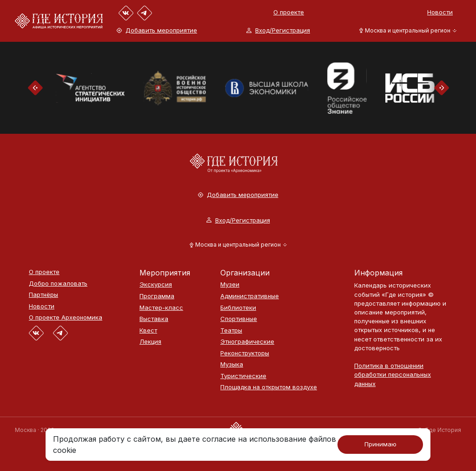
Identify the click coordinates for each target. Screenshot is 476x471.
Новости (440, 12)
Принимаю (380, 444)
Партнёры (43, 295)
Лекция (150, 342)
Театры (231, 330)
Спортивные (239, 319)
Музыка (232, 364)
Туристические (243, 376)
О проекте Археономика (66, 317)
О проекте (289, 12)
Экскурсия (156, 285)
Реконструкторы (245, 353)
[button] (406, 30)
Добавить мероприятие (157, 30)
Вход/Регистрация (278, 30)
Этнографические (247, 342)
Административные (250, 296)
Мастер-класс (161, 308)
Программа (157, 296)
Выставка (154, 319)
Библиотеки (238, 308)
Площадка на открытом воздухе (269, 387)
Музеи (230, 285)
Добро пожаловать (58, 284)
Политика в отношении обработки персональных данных (393, 374)
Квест (148, 330)
